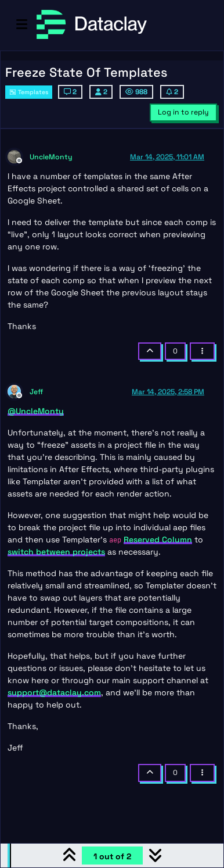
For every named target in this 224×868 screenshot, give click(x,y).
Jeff (36, 392)
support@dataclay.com (54, 692)
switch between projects (56, 552)
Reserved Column (158, 540)
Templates (29, 92)
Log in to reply (183, 112)
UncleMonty (51, 157)
